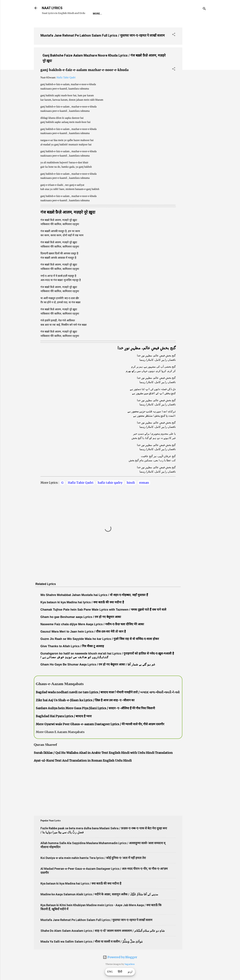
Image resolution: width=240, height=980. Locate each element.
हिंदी (120, 972)
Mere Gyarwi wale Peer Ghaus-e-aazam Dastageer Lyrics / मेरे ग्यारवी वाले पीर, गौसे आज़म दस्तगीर (100, 724)
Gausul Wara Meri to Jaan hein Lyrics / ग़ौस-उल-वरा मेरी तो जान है (83, 632)
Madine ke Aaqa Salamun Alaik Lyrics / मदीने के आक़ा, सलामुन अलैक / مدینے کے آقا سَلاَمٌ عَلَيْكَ (99, 894)
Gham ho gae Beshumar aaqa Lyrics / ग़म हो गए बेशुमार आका (81, 617)
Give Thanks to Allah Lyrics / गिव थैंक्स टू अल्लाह (72, 646)
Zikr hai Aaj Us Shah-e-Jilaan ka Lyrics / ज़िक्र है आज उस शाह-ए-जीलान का (85, 700)
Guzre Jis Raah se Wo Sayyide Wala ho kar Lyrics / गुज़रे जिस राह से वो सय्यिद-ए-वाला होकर (100, 639)
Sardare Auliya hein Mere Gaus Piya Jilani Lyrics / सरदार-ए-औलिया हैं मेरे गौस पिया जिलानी (95, 708)
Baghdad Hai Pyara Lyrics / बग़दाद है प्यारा (64, 716)
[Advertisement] (196, 75)
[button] (174, 35)
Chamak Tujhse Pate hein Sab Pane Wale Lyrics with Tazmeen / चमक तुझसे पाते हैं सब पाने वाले (103, 610)
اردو (130, 972)
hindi (131, 483)
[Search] (204, 9)
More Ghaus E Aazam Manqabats (60, 732)
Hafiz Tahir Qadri (66, 77)
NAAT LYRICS (52, 8)
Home (96, 14)
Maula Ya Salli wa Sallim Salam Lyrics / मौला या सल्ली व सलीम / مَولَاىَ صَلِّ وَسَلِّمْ (92, 941)
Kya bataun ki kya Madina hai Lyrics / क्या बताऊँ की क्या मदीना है (81, 883)
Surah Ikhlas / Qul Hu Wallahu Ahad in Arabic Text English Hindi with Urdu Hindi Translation (103, 753)
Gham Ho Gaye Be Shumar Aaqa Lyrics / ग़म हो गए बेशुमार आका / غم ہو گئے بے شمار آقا (98, 664)
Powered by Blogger (120, 957)
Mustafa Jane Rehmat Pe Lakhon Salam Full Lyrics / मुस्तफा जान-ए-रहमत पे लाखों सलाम (103, 35)
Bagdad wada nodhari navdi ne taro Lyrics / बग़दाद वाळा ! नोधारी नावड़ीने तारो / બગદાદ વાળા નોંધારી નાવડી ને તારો (108, 692)
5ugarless (130, 964)
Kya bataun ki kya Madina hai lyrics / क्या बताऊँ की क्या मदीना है (82, 602)
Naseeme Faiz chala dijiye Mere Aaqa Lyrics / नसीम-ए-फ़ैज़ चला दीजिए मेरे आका (92, 624)
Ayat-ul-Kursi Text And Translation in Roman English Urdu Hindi (83, 761)
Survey (153, 14)
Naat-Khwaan (133, 14)
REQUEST (112, 14)
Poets (168, 14)
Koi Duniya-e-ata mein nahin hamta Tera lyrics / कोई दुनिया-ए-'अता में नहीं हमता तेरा (93, 858)
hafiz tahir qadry (110, 483)
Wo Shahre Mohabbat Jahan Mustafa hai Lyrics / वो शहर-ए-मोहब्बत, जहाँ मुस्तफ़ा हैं (94, 595)
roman (144, 483)
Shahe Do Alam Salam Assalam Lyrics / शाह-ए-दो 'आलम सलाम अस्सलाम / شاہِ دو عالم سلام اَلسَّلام (103, 931)
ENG (110, 972)
